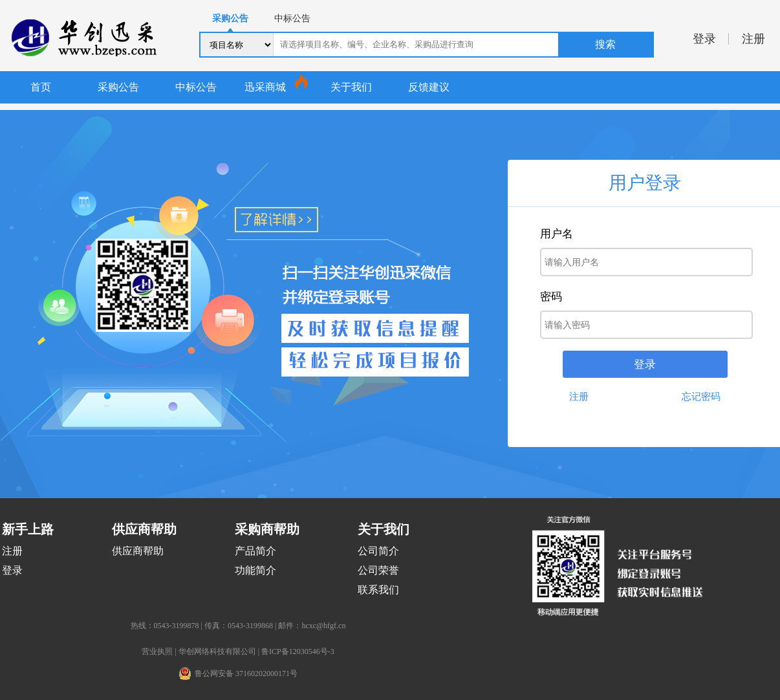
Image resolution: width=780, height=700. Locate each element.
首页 (41, 87)
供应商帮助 (138, 551)
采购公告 (118, 87)
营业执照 (157, 651)
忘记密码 (701, 397)
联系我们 (378, 590)
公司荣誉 (378, 570)
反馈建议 (429, 87)
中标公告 (196, 87)
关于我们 (351, 87)
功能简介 (255, 570)
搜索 (605, 44)
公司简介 (378, 551)
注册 (753, 39)
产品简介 (255, 551)
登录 (704, 39)
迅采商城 (265, 87)
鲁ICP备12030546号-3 (298, 651)
